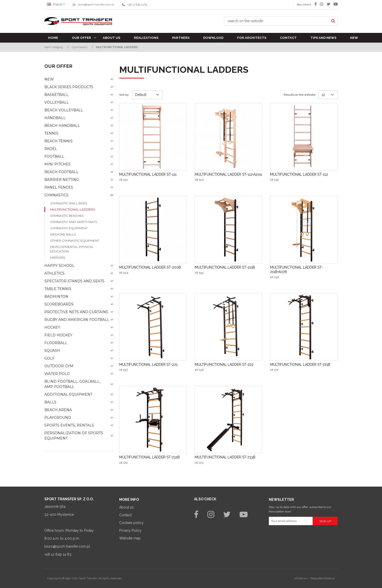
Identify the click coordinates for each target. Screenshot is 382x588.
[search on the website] (277, 21)
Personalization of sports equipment (74, 436)
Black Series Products (69, 87)
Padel (51, 149)
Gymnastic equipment (69, 228)
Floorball (56, 343)
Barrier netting (62, 180)
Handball (55, 118)
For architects (252, 38)
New (354, 38)
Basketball (56, 95)
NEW (49, 79)
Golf (49, 358)
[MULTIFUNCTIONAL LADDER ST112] (299, 174)
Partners (181, 38)
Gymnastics (56, 195)
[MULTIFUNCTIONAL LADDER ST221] (148, 365)
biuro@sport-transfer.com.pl (96, 5)
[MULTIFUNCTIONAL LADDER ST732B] (149, 457)
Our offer (81, 38)
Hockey (52, 327)
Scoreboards (59, 304)
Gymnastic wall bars (69, 203)
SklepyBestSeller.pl (322, 578)
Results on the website (300, 95)
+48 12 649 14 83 (137, 5)
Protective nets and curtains (76, 312)
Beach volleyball (64, 110)
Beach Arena (58, 410)
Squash (52, 351)
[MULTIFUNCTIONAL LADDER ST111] (148, 174)
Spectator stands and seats (74, 281)
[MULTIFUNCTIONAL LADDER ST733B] (225, 457)
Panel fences (59, 187)
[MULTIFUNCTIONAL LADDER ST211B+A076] (304, 270)
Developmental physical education (72, 249)
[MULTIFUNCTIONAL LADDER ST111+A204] (228, 174)
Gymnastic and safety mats (74, 222)
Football (54, 156)
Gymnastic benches (67, 216)
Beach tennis (58, 141)
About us (111, 38)
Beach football (61, 172)
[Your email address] (291, 521)
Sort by (124, 95)
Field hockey (58, 335)
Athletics (54, 273)
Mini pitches (57, 164)
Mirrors (57, 257)
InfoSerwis (301, 578)
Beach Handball (62, 126)
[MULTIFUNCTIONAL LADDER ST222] (224, 365)
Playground (58, 418)
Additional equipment (68, 394)
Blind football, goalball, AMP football (72, 384)
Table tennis (58, 289)
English (55, 4)
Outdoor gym (59, 366)
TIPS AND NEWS (323, 38)
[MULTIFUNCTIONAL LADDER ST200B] (150, 267)
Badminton (56, 296)
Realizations (146, 38)
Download (213, 38)
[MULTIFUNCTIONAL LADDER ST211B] (225, 267)
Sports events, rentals (69, 425)
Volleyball (57, 102)
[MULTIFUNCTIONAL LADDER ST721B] (300, 365)
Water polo (57, 374)
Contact (288, 38)
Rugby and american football (77, 320)
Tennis (51, 133)
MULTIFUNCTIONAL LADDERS (72, 209)
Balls (50, 402)
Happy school (59, 266)
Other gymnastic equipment (75, 241)
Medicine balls (63, 234)
